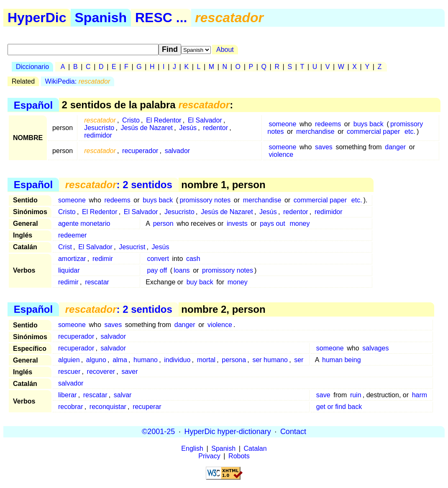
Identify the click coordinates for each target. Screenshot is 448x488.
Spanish (101, 18)
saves (324, 147)
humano (146, 360)
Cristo (131, 120)
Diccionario (32, 67)
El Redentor (164, 120)
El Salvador (205, 120)
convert (158, 259)
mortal (206, 360)
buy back (200, 282)
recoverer (101, 372)
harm (420, 395)
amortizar (72, 259)
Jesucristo (99, 128)
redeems (328, 124)
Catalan (255, 448)
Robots (239, 456)
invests (237, 224)
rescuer (69, 372)
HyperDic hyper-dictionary (228, 432)
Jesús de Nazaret (147, 128)
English (192, 448)
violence (281, 155)
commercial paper (373, 132)
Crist (65, 247)
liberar (67, 395)
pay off (157, 270)
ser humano (270, 360)
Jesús (188, 128)
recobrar (71, 407)
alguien (69, 360)
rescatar (97, 282)
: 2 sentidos (119, 185)
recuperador (140, 151)
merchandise (315, 132)
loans (182, 270)
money (300, 224)
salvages (375, 348)
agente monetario (84, 224)
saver (129, 372)
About (225, 50)
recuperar (147, 407)
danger (395, 147)
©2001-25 (158, 432)
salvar (123, 395)
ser (299, 360)
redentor (215, 128)
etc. (410, 132)
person (163, 224)
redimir (103, 259)
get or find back (339, 407)
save (323, 395)
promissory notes (205, 200)
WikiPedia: (78, 81)
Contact (293, 432)
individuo (177, 360)
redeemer (72, 235)
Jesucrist (132, 247)
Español (33, 105)
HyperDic (37, 18)
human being (342, 360)
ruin (356, 395)
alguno (96, 360)
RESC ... (161, 18)
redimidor (98, 135)
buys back (369, 124)
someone (283, 124)
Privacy (209, 456)
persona (234, 360)
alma (120, 360)
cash (193, 259)
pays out (272, 224)
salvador (177, 151)
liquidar (69, 270)
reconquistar (108, 407)
